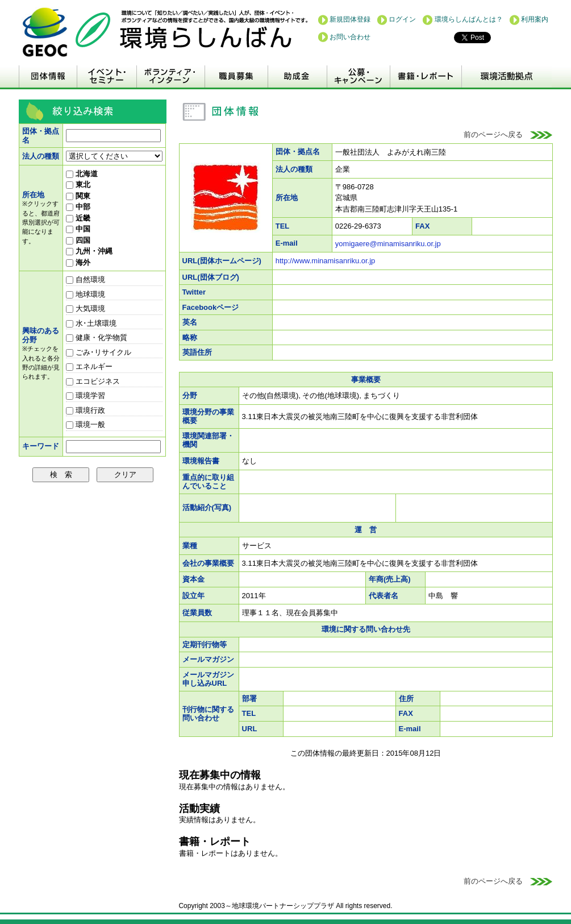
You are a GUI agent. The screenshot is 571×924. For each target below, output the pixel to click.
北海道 (82, 174)
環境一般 (86, 424)
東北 (78, 185)
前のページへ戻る (508, 134)
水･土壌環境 (91, 323)
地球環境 (86, 294)
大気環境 (86, 308)
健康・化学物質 (97, 337)
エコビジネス (93, 381)
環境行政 (86, 410)
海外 (78, 262)
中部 (78, 207)
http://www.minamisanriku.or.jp (326, 261)
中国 (78, 229)
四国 (78, 240)
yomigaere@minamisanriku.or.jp (388, 244)
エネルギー (89, 366)
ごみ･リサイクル (99, 352)
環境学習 (86, 395)
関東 (78, 196)
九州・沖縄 (89, 251)
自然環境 (86, 279)
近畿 (78, 218)
